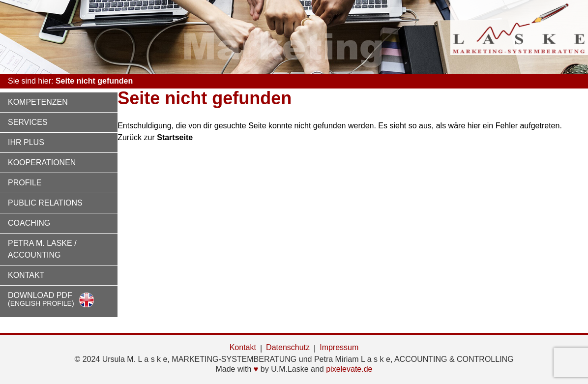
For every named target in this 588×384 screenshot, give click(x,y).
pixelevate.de (349, 369)
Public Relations (45, 203)
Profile (25, 183)
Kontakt (26, 275)
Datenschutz (288, 347)
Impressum (339, 347)
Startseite (175, 137)
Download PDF (41, 299)
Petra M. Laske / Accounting (42, 249)
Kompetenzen (38, 102)
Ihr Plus (26, 142)
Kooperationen (42, 162)
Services (28, 122)
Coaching (29, 223)
